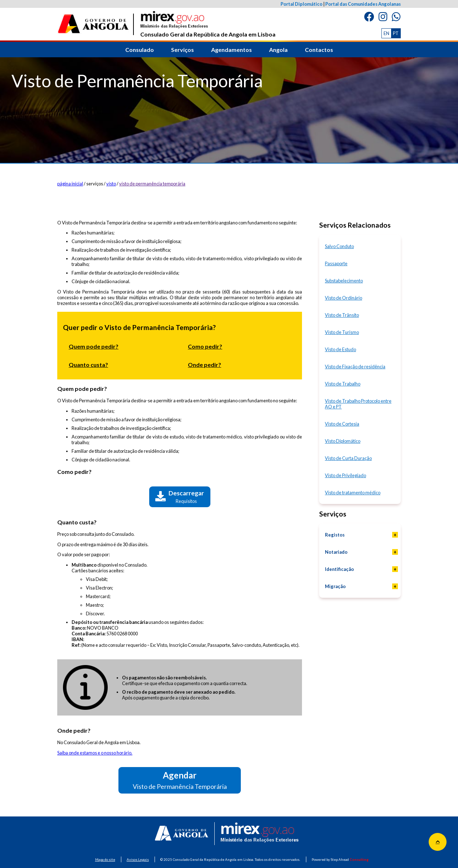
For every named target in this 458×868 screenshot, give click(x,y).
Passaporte (336, 263)
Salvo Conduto (339, 246)
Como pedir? (205, 346)
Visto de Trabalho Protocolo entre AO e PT (358, 404)
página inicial (70, 184)
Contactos (319, 50)
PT (396, 33)
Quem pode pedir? (94, 346)
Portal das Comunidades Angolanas (363, 4)
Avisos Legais (138, 860)
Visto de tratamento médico (353, 493)
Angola (278, 50)
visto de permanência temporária (152, 184)
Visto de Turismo (342, 332)
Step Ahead (350, 860)
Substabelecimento (344, 281)
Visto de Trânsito (342, 315)
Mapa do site (105, 860)
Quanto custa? (88, 365)
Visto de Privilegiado (345, 475)
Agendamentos (232, 50)
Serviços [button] (182, 50)
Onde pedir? (204, 365)
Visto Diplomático (343, 441)
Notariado (336, 552)
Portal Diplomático (301, 4)
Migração (335, 586)
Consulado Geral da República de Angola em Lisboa (208, 24)
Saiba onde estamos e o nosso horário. (95, 753)
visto (111, 184)
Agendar (180, 780)
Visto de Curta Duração (348, 458)
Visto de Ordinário (343, 298)
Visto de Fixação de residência (355, 367)
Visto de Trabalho (343, 384)
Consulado (140, 50)
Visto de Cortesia (342, 424)
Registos (335, 535)
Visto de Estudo (340, 349)
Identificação (339, 569)
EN (386, 33)
